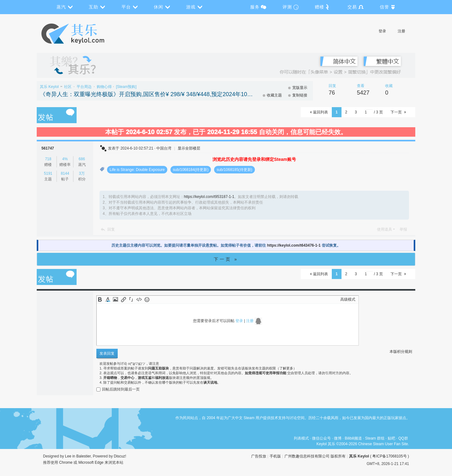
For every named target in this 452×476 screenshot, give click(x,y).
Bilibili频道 (353, 438)
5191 (48, 173)
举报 (403, 229)
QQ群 (403, 438)
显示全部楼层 (189, 148)
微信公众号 (321, 438)
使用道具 (385, 229)
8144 (65, 173)
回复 (111, 229)
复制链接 (300, 95)
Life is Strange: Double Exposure (137, 170)
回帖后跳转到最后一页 (118, 389)
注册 (401, 31)
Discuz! (120, 456)
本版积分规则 (401, 352)
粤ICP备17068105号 (389, 456)
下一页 (396, 112)
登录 (382, 31)
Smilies (147, 299)
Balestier (83, 456)
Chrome (66, 462)
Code (139, 299)
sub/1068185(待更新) (234, 170)
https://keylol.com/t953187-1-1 (209, 197)
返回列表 (320, 112)
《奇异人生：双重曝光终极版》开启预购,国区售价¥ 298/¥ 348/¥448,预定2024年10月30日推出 (147, 94)
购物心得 (104, 87)
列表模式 (301, 438)
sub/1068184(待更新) (191, 170)
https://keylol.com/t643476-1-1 (294, 245)
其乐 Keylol (49, 87)
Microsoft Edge (91, 462)
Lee (68, 456)
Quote (131, 299)
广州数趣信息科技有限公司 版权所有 (315, 456)
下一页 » (226, 259)
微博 (338, 438)
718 (48, 159)
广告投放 (259, 456)
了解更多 (286, 368)
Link (123, 299)
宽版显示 (300, 88)
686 (82, 159)
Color (108, 299)
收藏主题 (274, 95)
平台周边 (84, 87)
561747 (48, 148)
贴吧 (391, 438)
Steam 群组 (375, 438)
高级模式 (348, 299)
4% (65, 159)
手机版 (275, 456)
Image (116, 299)
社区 (68, 87)
